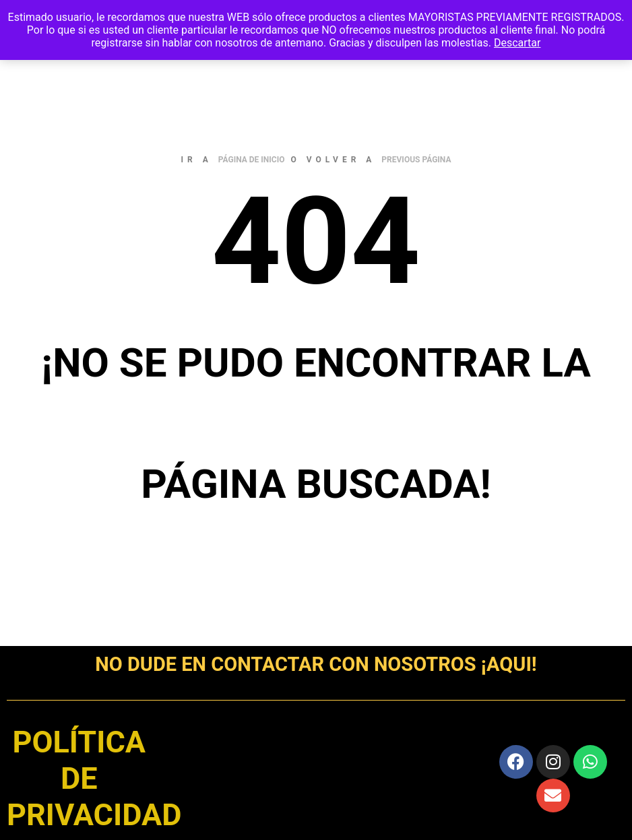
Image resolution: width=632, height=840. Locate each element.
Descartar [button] (517, 43)
